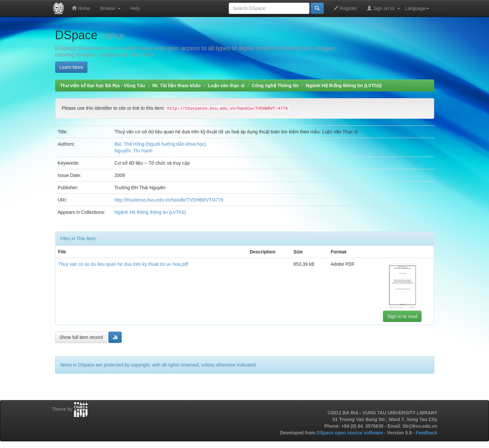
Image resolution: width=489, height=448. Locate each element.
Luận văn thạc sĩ (226, 85)
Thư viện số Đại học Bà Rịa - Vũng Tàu (103, 85)
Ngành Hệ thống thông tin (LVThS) (344, 85)
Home (81, 8)
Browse (110, 8)
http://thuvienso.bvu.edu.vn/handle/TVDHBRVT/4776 (169, 200)
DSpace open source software (350, 433)
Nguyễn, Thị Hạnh (134, 151)
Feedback (427, 433)
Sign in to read (402, 316)
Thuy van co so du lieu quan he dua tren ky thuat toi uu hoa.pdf (123, 264)
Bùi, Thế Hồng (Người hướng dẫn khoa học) (161, 144)
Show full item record (81, 337)
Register (345, 8)
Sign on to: (383, 8)
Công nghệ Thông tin (275, 85)
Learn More (71, 67)
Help (135, 8)
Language (417, 8)
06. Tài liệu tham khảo (177, 85)
